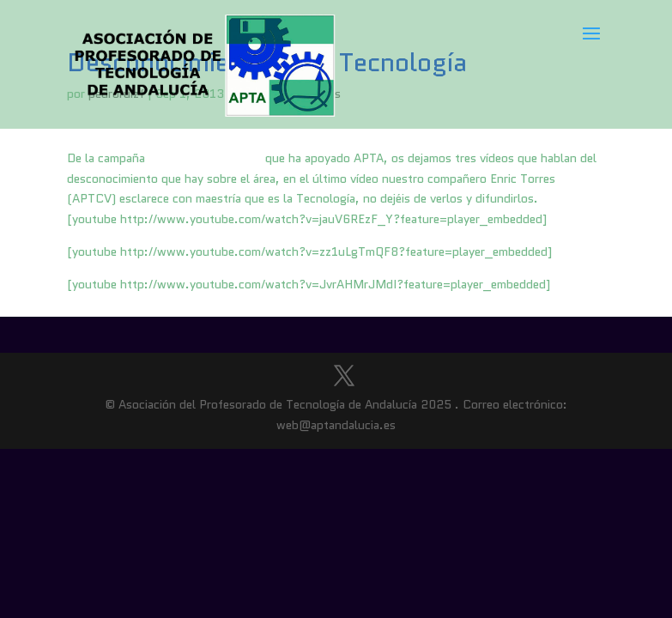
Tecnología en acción (205, 158)
